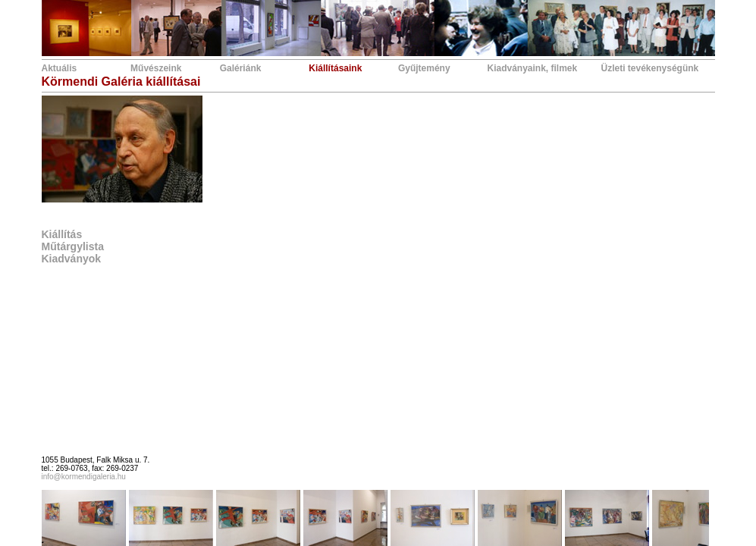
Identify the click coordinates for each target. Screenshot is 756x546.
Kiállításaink (335, 68)
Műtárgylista (73, 246)
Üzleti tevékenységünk (650, 68)
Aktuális (60, 68)
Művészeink (156, 68)
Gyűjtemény (424, 68)
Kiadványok (72, 259)
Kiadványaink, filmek (533, 68)
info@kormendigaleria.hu (84, 477)
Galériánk (241, 68)
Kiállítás (62, 234)
